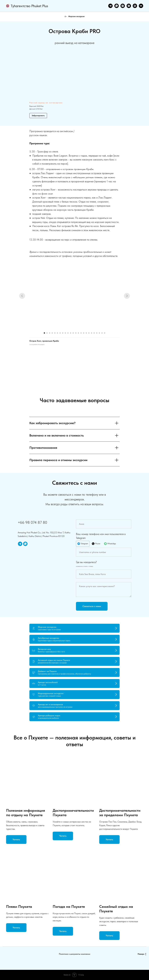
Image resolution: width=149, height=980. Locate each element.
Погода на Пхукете (69, 906)
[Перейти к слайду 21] (97, 333)
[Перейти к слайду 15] (81, 333)
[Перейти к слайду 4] (52, 333)
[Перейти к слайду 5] (55, 333)
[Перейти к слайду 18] (89, 333)
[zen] (129, 6)
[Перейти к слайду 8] (63, 333)
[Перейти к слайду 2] (47, 333)
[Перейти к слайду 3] (50, 333)
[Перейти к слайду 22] (99, 333)
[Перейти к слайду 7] (60, 333)
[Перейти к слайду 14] (78, 333)
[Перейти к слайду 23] (102, 333)
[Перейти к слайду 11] (71, 333)
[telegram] (110, 6)
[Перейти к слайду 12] (73, 333)
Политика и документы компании (75, 954)
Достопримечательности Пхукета (73, 812)
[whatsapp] (117, 6)
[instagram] (123, 6)
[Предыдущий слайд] (22, 296)
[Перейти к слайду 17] (86, 333)
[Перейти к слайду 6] (57, 333)
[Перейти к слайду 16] (84, 333)
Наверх (142, 954)
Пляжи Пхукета (19, 906)
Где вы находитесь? (86, 562)
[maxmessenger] (135, 6)
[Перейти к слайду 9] (65, 333)
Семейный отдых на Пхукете (116, 909)
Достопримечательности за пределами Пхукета (120, 812)
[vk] (141, 6)
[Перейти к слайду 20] (94, 333)
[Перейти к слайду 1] (44, 333)
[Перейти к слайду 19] (92, 333)
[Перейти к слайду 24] (105, 333)
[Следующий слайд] (127, 296)
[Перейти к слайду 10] (68, 333)
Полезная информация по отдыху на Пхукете (26, 812)
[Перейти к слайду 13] (76, 333)
